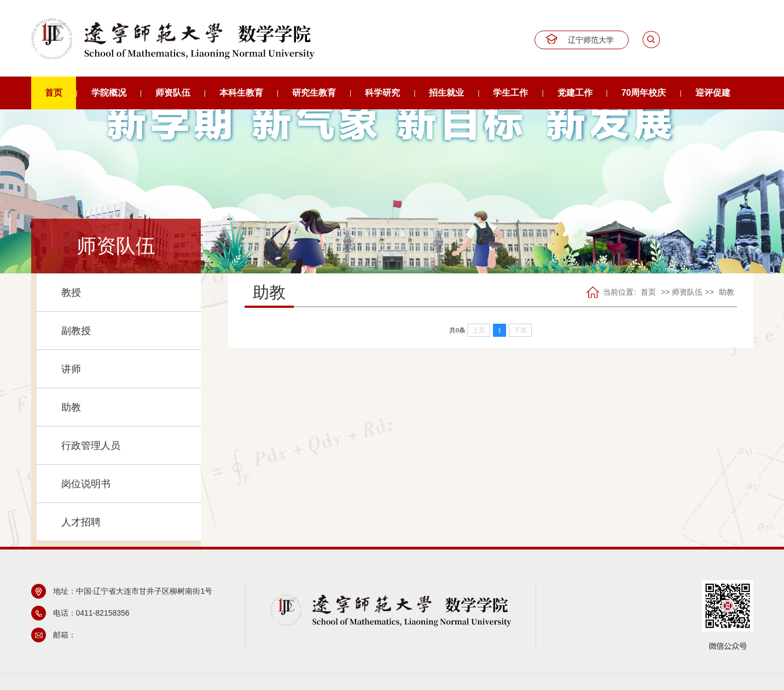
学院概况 (109, 93)
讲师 (71, 369)
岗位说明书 (86, 484)
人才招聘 (81, 522)
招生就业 (446, 93)
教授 (71, 293)
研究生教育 (314, 93)
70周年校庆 (644, 93)
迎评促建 (713, 93)
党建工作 (575, 93)
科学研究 (382, 93)
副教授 (76, 331)
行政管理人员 (91, 446)
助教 (71, 407)
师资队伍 (173, 93)
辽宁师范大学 (591, 40)
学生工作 (510, 93)
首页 (54, 93)
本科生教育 (241, 93)
